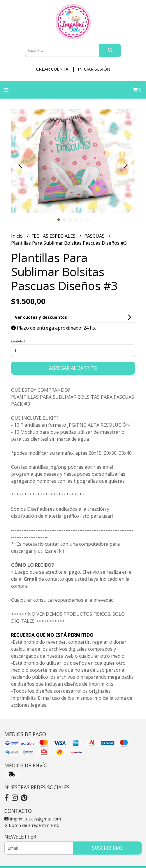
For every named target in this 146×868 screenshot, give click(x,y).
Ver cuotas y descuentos (41, 317)
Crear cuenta (52, 69)
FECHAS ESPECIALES (54, 236)
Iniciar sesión (94, 69)
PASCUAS (95, 236)
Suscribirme (107, 848)
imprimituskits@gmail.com (33, 819)
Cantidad (18, 341)
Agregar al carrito (73, 368)
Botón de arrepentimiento (32, 825)
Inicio (17, 236)
